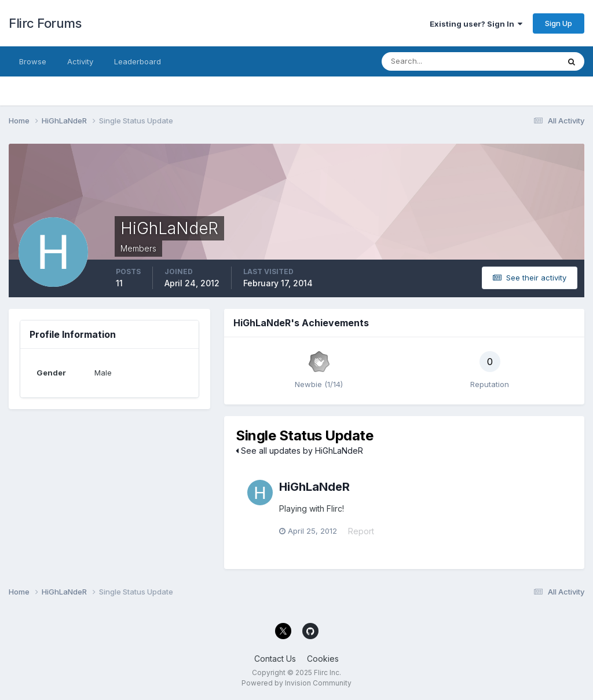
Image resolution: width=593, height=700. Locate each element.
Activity (80, 61)
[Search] (433, 61)
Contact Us (275, 659)
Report (361, 531)
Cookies (323, 659)
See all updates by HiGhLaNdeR (299, 451)
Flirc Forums (45, 23)
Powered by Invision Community (296, 683)
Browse (33, 61)
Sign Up (559, 23)
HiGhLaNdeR (314, 487)
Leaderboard (138, 61)
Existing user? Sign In (476, 24)
